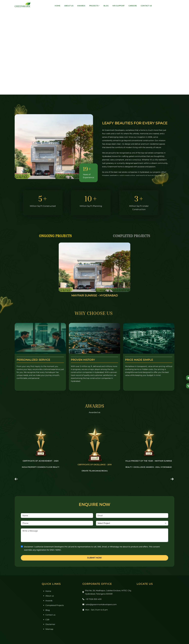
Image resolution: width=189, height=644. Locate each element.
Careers (133, 6)
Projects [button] (94, 6)
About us (69, 6)
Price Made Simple (139, 360)
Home (58, 6)
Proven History (83, 360)
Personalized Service (33, 360)
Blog (106, 6)
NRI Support (119, 6)
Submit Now (94, 558)
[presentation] (17, 479)
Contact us (146, 6)
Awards (81, 6)
